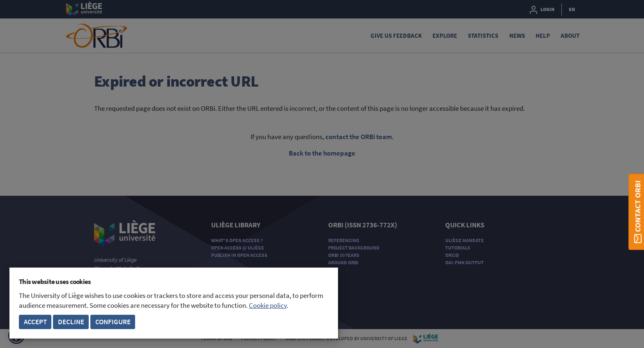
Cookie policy (268, 306)
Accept (35, 322)
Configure (113, 322)
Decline (71, 322)
